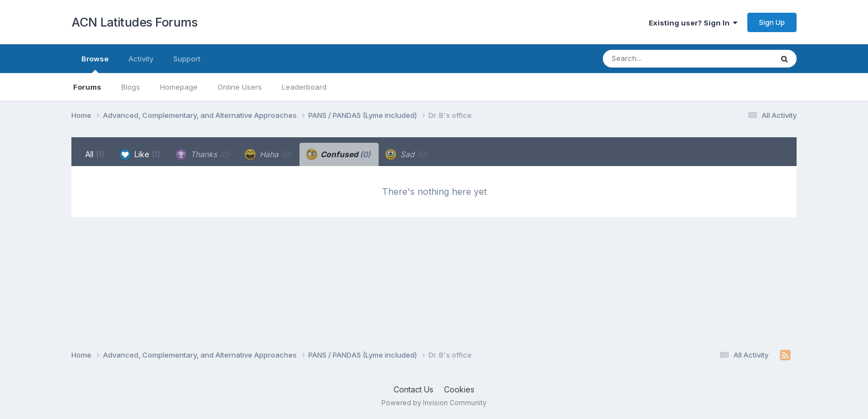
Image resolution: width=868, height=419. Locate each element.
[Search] (657, 59)
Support (187, 59)
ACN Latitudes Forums (134, 22)
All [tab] (95, 154)
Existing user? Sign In (693, 23)
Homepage (179, 87)
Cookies (459, 389)
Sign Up (772, 22)
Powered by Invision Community (434, 403)
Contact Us (414, 389)
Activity (141, 59)
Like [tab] (140, 154)
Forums (87, 87)
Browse (95, 64)
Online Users (240, 87)
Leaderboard (304, 87)
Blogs (131, 87)
